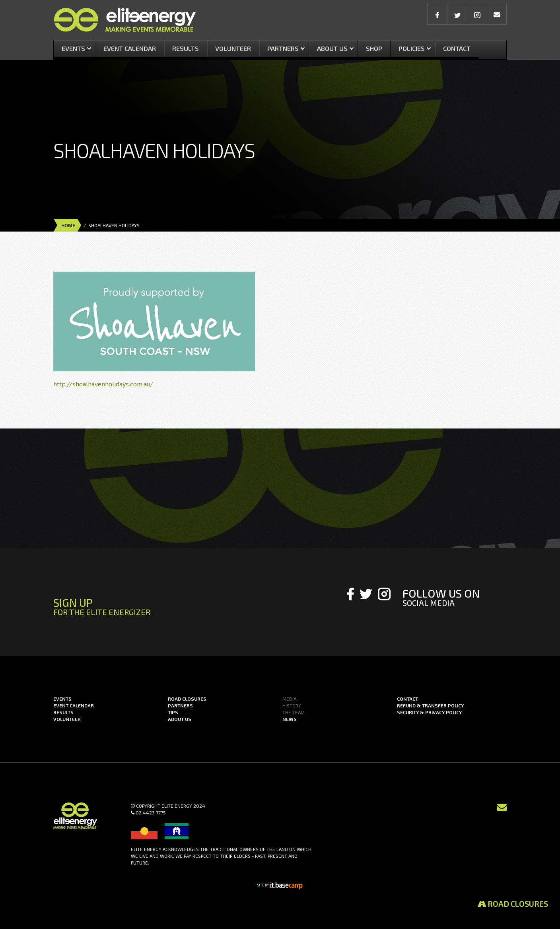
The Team (294, 712)
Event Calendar (74, 705)
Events (62, 699)
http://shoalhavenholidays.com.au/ (103, 384)
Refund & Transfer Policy (430, 705)
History (292, 705)
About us (180, 719)
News (290, 719)
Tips (173, 712)
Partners (180, 705)
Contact (407, 699)
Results (63, 712)
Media (289, 699)
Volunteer (67, 719)
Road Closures (513, 904)
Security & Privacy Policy (429, 712)
